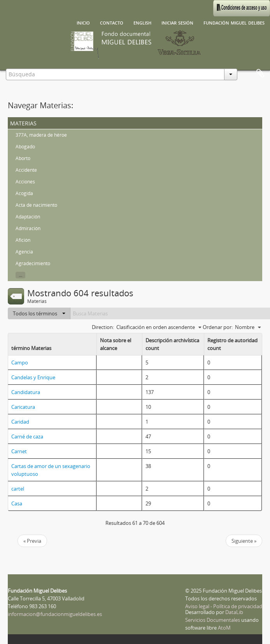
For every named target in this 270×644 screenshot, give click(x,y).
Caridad (20, 422)
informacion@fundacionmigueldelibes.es (55, 614)
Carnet (19, 451)
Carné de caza (27, 436)
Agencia (24, 252)
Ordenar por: (218, 327)
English (142, 22)
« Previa (32, 541)
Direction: (103, 327)
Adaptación (28, 217)
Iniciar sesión (177, 22)
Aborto (23, 158)
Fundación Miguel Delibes (234, 22)
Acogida (24, 193)
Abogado (25, 147)
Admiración (28, 228)
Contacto (112, 22)
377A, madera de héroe (41, 135)
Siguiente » (244, 541)
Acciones (25, 182)
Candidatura (26, 392)
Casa (17, 503)
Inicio (83, 22)
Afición (23, 240)
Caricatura (23, 407)
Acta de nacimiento (36, 205)
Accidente (26, 170)
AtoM (224, 628)
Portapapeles (260, 74)
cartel (18, 489)
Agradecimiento (33, 263)
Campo (20, 362)
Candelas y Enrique (33, 377)
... (20, 275)
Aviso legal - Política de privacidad (224, 606)
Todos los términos (39, 313)
